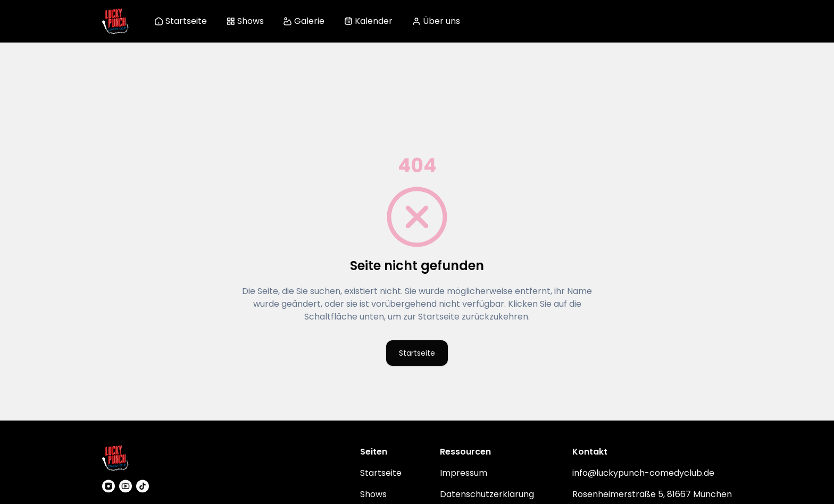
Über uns (436, 21)
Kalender (368, 21)
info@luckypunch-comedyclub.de (643, 472)
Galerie (304, 21)
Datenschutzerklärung (487, 493)
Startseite (181, 21)
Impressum (464, 472)
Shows (245, 21)
